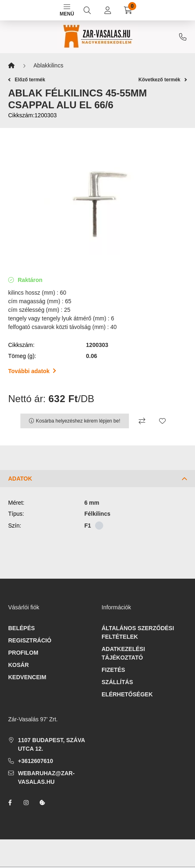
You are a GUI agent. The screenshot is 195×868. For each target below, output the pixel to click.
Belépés (21, 628)
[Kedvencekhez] (162, 421)
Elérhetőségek (127, 694)
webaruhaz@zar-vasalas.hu (46, 777)
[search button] (87, 10)
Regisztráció (30, 640)
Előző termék (27, 80)
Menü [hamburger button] (67, 11)
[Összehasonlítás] (142, 421)
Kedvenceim (27, 677)
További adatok (32, 371)
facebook (10, 803)
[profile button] (108, 10)
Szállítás (117, 682)
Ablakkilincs (48, 65)
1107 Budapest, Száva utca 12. (51, 744)
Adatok (20, 479)
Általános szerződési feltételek (138, 632)
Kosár (19, 665)
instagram (26, 803)
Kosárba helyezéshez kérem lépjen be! (78, 421)
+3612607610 (183, 37)
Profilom (23, 653)
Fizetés (113, 670)
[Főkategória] (11, 66)
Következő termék (163, 80)
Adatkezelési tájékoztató (123, 653)
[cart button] (128, 10)
